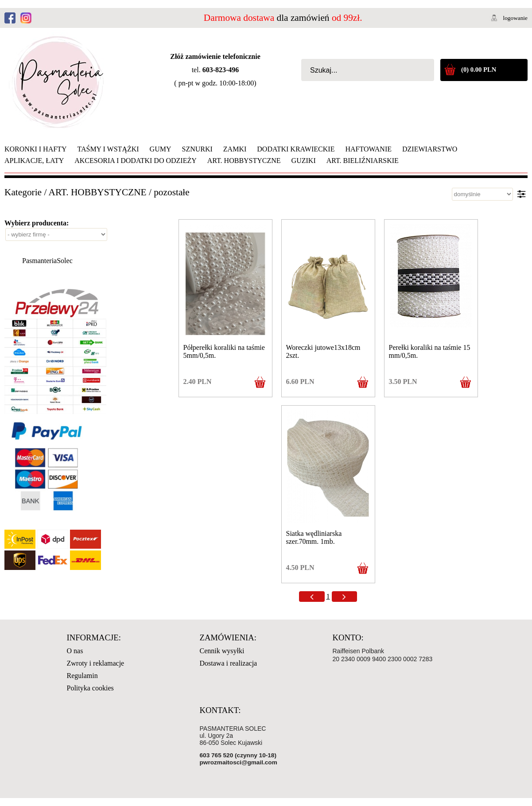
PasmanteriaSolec (47, 261)
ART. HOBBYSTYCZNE (98, 192)
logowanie (515, 18)
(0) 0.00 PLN (479, 70)
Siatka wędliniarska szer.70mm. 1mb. (314, 537)
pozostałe (172, 192)
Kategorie (23, 192)
